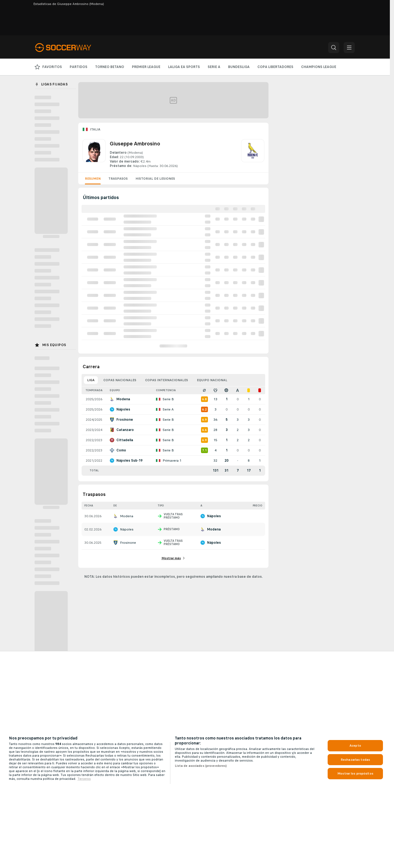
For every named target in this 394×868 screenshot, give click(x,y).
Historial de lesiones (155, 179)
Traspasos (118, 179)
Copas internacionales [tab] (167, 380)
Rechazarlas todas (355, 760)
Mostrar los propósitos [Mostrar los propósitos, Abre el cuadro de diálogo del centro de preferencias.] (355, 773)
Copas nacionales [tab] (120, 380)
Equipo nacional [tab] (212, 380)
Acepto (355, 746)
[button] (334, 48)
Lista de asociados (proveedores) (201, 766)
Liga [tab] (91, 380)
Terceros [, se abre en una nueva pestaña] (84, 779)
